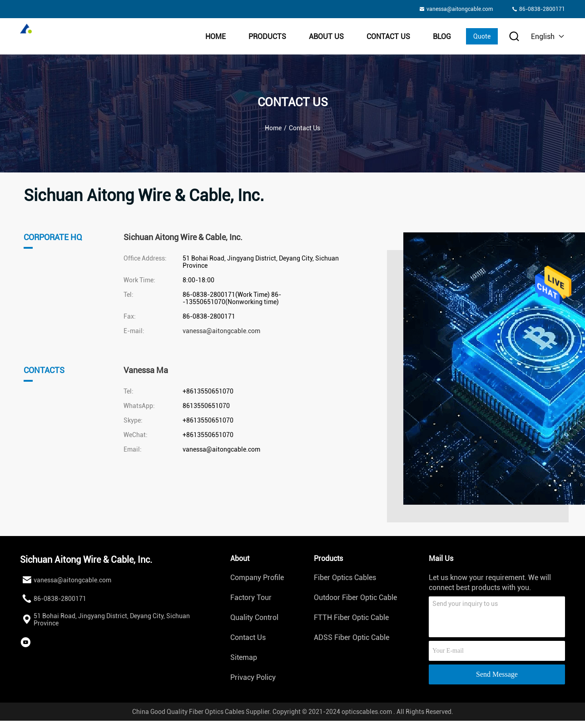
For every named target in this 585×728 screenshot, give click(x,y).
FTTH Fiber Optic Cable (351, 617)
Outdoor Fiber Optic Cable (355, 598)
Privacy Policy (253, 677)
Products (267, 37)
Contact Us (388, 37)
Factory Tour (251, 598)
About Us (326, 37)
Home (216, 37)
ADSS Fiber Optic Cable (352, 637)
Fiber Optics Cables (345, 578)
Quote (482, 36)
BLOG (442, 37)
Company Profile (257, 578)
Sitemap (244, 657)
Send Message (497, 674)
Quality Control (254, 617)
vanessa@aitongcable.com (221, 331)
